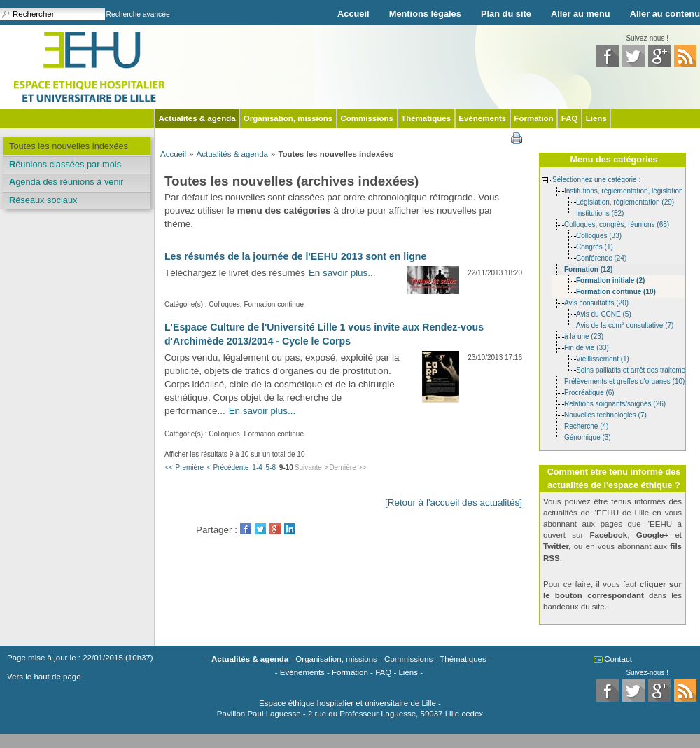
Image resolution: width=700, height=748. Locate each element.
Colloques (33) (599, 235)
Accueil (353, 14)
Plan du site (506, 14)
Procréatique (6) (589, 392)
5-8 (271, 468)
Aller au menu (581, 14)
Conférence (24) (601, 257)
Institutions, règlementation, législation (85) (631, 190)
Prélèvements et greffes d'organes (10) (624, 381)
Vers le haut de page (44, 677)
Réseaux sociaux (43, 200)
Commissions (367, 118)
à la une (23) (584, 336)
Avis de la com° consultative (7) (625, 325)
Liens (596, 118)
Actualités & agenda (197, 118)
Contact (618, 659)
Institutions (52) (600, 213)
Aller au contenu (665, 14)
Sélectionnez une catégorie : (596, 179)
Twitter (260, 529)
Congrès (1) (595, 246)
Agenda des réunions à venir (66, 182)
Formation (533, 118)
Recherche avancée (138, 14)
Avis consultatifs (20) (596, 302)
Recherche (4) (586, 425)
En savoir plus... (342, 273)
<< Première (184, 468)
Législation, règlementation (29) (625, 201)
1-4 (257, 468)
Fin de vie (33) (587, 347)
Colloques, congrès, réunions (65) (617, 224)
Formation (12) (588, 269)
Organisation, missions (288, 118)
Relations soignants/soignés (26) (615, 403)
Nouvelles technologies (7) (605, 414)
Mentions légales (425, 14)
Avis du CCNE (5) (604, 313)
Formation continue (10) (616, 291)
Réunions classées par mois (65, 164)
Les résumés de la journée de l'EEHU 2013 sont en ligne (295, 256)
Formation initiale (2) (610, 280)
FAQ (570, 118)
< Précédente (228, 468)
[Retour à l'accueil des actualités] (454, 503)
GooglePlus (275, 529)
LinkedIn (290, 529)
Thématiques (426, 118)
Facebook (246, 529)
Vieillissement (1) (603, 358)
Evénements (482, 118)
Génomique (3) (588, 437)
